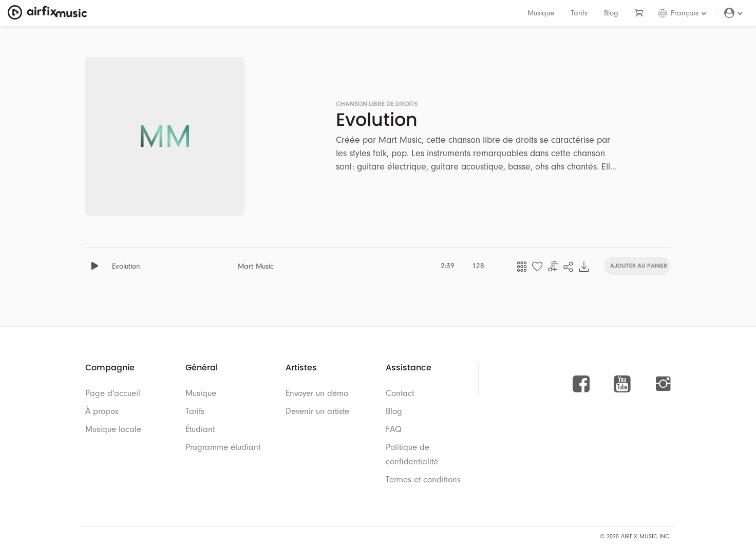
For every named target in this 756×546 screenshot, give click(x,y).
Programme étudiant (223, 447)
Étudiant (200, 429)
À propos (102, 411)
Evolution (126, 266)
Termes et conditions (423, 479)
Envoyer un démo (317, 393)
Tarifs (579, 13)
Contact (400, 393)
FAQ (394, 429)
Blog (611, 13)
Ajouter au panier (639, 265)
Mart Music (256, 266)
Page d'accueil (113, 393)
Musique (541, 13)
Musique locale (113, 429)
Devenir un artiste (317, 411)
